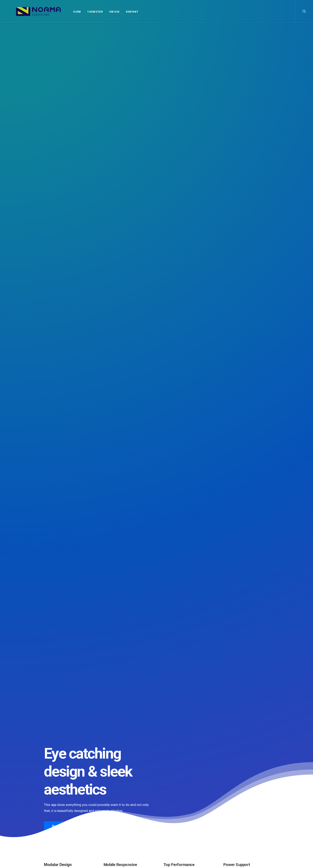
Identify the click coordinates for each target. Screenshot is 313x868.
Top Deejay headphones (179, 812)
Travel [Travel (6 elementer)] (250, 824)
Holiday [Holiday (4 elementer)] (253, 812)
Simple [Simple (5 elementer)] (240, 818)
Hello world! (73, 664)
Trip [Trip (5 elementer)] (260, 824)
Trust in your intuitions (179, 817)
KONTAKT (121, 12)
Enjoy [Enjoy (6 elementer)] (241, 812)
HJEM (66, 12)
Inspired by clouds (227, 668)
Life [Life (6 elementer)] (264, 812)
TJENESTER (84, 12)
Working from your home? (181, 837)
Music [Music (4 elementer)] (228, 818)
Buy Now (58, 124)
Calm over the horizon (154, 669)
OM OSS (104, 12)
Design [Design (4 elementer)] (229, 812)
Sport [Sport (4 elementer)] (253, 818)
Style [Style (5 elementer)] (228, 824)
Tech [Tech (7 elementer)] (239, 824)
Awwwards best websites (180, 827)
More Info (91, 124)
